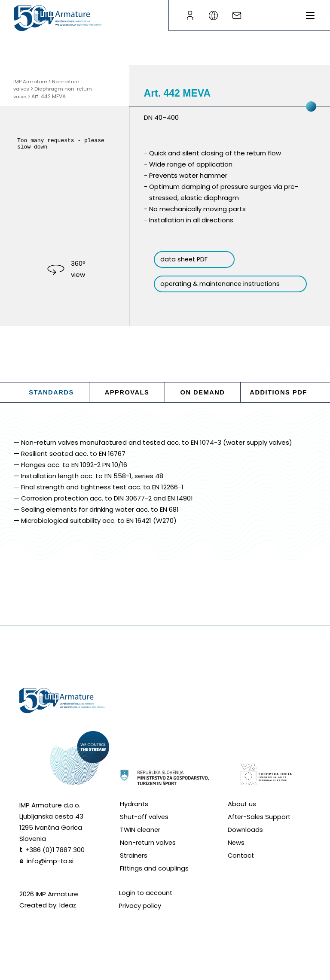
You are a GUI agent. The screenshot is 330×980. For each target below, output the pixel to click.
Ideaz (68, 919)
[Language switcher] (217, 15)
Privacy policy (140, 919)
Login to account (146, 906)
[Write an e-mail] (243, 15)
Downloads (245, 843)
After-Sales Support (260, 830)
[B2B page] (190, 15)
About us (242, 818)
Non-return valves (148, 856)
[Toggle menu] (310, 15)
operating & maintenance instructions (206, 288)
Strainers (134, 869)
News (236, 856)
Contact (241, 869)
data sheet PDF (189, 259)
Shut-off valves (145, 830)
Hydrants (134, 818)
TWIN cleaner (141, 843)
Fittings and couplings (155, 882)
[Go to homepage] (58, 18)
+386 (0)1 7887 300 (55, 863)
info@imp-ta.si (50, 875)
